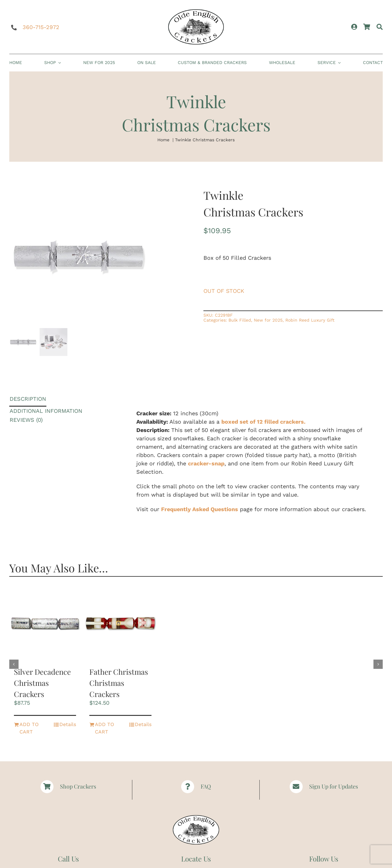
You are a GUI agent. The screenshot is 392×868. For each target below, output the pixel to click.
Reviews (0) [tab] (26, 420)
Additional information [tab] (46, 411)
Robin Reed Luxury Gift (310, 320)
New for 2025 (268, 320)
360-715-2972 (41, 27)
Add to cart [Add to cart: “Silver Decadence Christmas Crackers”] (29, 728)
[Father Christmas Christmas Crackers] (120, 624)
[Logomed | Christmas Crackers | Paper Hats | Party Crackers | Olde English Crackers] (196, 12)
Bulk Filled (240, 320)
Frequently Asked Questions (200, 509)
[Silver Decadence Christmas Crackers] (45, 624)
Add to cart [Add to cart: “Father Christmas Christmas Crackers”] (104, 728)
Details (68, 724)
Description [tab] (28, 399)
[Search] (380, 27)
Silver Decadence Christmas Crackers (42, 683)
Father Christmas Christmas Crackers (119, 683)
